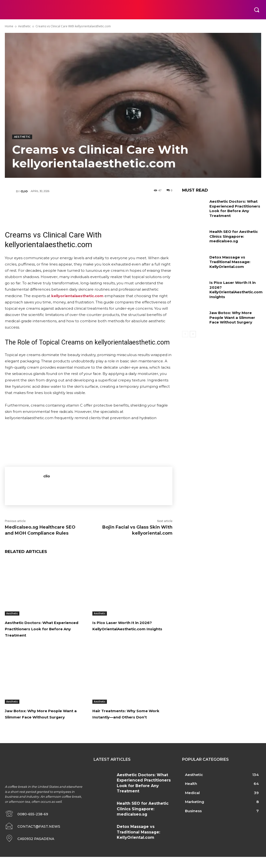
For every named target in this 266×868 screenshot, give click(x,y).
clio (24, 191)
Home (9, 26)
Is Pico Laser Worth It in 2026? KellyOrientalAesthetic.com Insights (132, 629)
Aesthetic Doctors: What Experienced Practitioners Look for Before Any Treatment (38, 632)
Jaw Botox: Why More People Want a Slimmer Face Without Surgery (44, 723)
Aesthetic (24, 26)
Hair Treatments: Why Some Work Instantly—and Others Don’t (129, 723)
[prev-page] (185, 331)
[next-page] (193, 331)
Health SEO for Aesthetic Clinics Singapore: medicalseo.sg (233, 235)
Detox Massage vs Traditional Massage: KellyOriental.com (229, 260)
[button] (257, 10)
